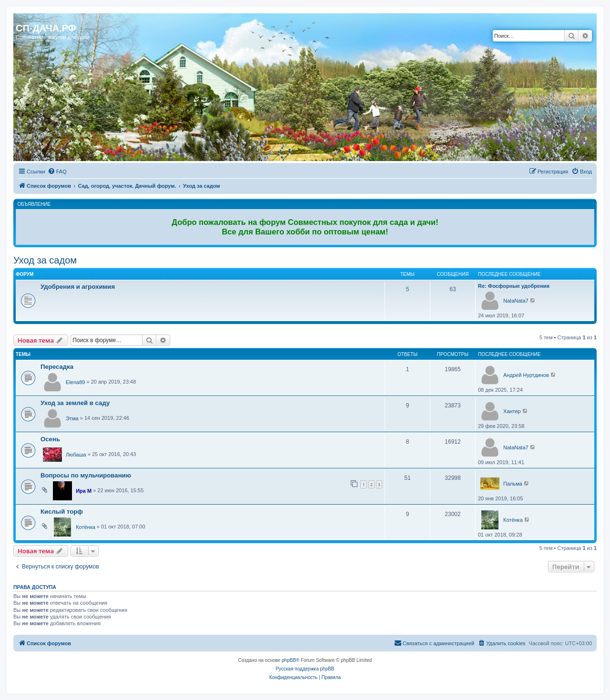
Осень (50, 439)
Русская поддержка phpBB (305, 669)
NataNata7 (516, 301)
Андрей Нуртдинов (526, 375)
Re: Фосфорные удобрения (514, 286)
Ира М (84, 491)
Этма (72, 418)
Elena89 (75, 382)
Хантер (512, 411)
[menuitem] (57, 172)
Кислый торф (62, 512)
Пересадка (57, 367)
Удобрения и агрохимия (78, 287)
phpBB (289, 660)
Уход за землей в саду (75, 403)
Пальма (513, 484)
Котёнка (86, 527)
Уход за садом (45, 260)
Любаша (76, 455)
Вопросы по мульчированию (86, 475)
